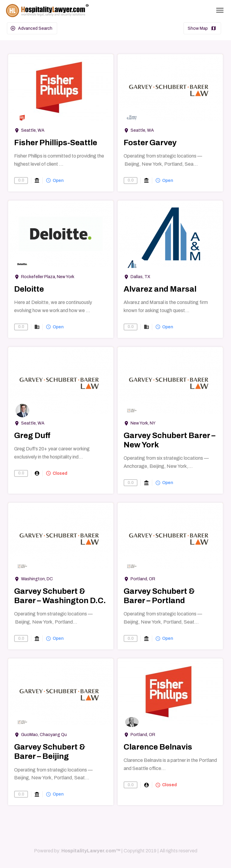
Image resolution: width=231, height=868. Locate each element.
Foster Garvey (150, 143)
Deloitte (29, 289)
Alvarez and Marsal (160, 289)
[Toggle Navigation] (220, 10)
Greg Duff (32, 435)
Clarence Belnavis (158, 747)
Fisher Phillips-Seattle (56, 143)
